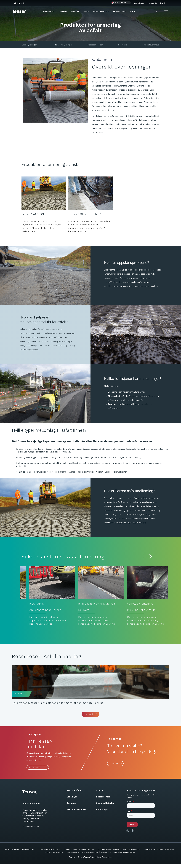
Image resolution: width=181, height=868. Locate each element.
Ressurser (75, 12)
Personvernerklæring (13, 853)
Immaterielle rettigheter (61, 856)
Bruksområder (49, 12)
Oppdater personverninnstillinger (137, 856)
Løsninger (63, 12)
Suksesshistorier (119, 12)
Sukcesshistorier (95, 45)
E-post (115, 767)
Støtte (133, 12)
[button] (121, 3)
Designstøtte (152, 3)
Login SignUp (139, 3)
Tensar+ (86, 12)
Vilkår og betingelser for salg (94, 853)
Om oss (116, 856)
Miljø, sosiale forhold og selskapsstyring (93, 856)
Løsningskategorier (31, 45)
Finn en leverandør (151, 45)
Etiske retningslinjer (69, 853)
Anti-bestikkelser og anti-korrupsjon (126, 853)
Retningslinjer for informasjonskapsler (41, 853)
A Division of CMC (20, 3)
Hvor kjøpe (164, 3)
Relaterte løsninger (63, 45)
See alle (90, 718)
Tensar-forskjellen (101, 12)
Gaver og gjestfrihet (39, 856)
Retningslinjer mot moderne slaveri (159, 853)
